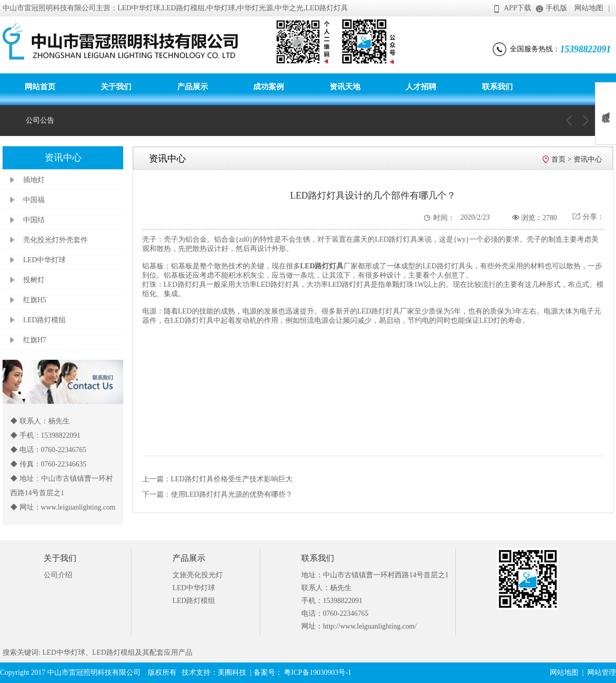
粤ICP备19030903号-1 (317, 672)
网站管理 (602, 672)
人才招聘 (421, 87)
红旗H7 (35, 340)
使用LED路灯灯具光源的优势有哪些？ (232, 494)
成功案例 (268, 87)
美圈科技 (232, 672)
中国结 (34, 220)
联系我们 (497, 87)
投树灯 (34, 280)
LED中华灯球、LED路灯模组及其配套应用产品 (117, 652)
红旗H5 (35, 300)
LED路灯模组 (44, 320)
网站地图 (589, 8)
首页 (559, 159)
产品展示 (192, 87)
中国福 (34, 200)
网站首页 (40, 87)
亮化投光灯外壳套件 (55, 240)
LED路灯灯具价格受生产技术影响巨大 (232, 479)
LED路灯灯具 (322, 266)
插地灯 (34, 180)
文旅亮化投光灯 (198, 575)
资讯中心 (588, 159)
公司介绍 (58, 575)
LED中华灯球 (44, 260)
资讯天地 (345, 87)
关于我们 (116, 87)
